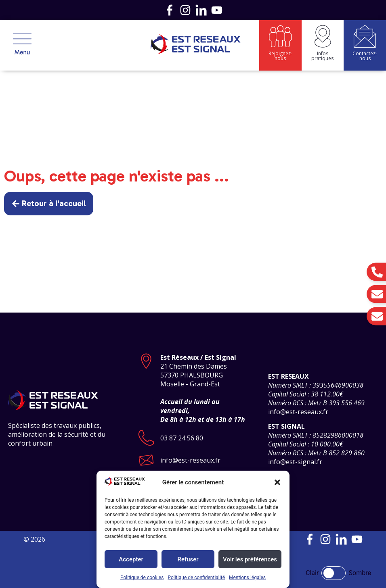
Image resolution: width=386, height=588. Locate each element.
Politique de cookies (142, 578)
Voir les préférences (250, 559)
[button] (277, 482)
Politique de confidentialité (196, 578)
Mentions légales (247, 578)
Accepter (131, 559)
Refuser (188, 559)
